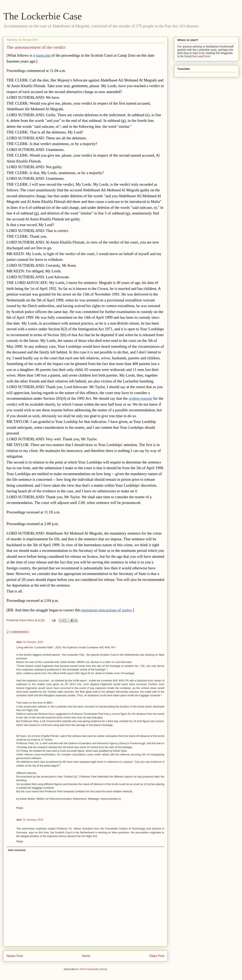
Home (86, 956)
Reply (20, 808)
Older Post (157, 956)
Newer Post (15, 956)
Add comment (17, 850)
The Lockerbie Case (43, 16)
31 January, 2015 (33, 642)
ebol (19, 642)
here (195, 56)
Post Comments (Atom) (93, 969)
